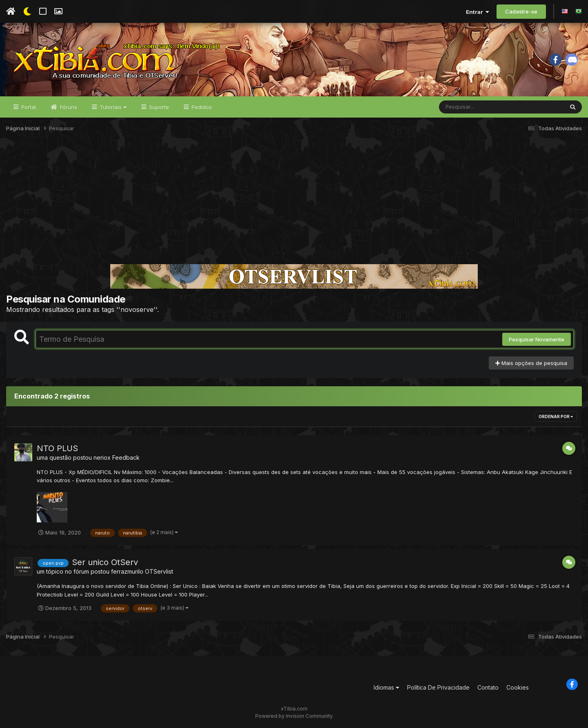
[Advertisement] (294, 202)
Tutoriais (112, 107)
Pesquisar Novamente (537, 339)
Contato (488, 687)
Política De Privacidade (438, 687)
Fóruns (68, 107)
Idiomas (386, 687)
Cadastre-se (521, 11)
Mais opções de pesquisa (531, 363)
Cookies (518, 687)
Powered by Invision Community (294, 716)
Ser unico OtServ (105, 562)
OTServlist (159, 571)
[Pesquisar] (470, 107)
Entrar (478, 12)
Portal (28, 107)
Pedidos (201, 107)
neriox (102, 458)
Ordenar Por (556, 416)
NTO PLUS (57, 448)
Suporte (158, 107)
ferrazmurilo (127, 571)
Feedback (126, 458)
